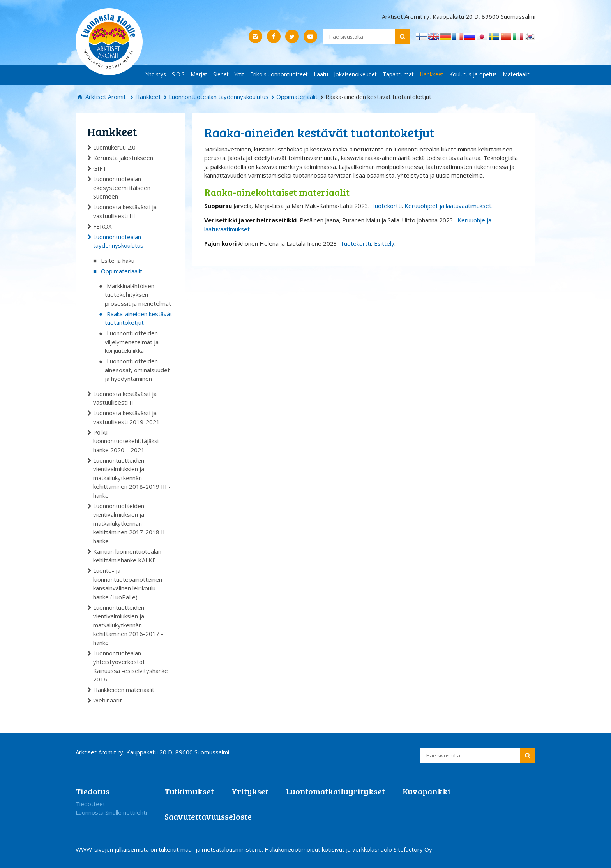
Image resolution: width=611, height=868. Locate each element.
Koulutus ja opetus (473, 74)
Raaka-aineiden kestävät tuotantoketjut (139, 318)
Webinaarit (108, 700)
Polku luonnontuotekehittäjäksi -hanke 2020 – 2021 (128, 441)
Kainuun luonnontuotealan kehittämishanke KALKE (127, 556)
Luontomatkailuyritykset (336, 791)
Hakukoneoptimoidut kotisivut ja (308, 849)
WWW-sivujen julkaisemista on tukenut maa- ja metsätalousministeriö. (170, 849)
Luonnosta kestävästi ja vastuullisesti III (125, 211)
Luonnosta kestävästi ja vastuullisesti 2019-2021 (126, 417)
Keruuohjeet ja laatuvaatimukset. (449, 206)
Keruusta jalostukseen (123, 158)
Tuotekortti (386, 206)
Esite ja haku (118, 261)
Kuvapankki (426, 791)
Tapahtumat (398, 74)
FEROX (102, 226)
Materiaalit (516, 74)
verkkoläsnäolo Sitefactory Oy (392, 849)
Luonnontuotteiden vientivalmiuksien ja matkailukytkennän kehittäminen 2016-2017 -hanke (128, 625)
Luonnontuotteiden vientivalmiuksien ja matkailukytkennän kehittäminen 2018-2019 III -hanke (132, 478)
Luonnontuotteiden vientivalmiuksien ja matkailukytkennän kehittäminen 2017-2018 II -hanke (131, 523)
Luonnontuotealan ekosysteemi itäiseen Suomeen (122, 188)
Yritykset (250, 791)
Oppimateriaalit (297, 97)
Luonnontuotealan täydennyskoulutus (219, 97)
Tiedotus (93, 791)
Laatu (321, 74)
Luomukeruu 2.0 (114, 147)
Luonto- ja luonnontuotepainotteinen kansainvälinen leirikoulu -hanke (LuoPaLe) (128, 584)
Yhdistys (156, 74)
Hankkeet (432, 74)
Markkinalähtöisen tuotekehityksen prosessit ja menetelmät (138, 295)
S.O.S (178, 74)
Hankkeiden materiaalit (124, 690)
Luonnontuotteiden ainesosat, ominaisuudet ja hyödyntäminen (137, 370)
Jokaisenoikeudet (355, 74)
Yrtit (239, 74)
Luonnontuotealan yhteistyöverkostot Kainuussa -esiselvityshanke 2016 (131, 666)
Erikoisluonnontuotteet (279, 74)
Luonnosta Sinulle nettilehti (111, 812)
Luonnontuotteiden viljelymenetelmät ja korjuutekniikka (132, 342)
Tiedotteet (90, 804)
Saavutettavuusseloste (208, 816)
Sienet (221, 74)
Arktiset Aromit (105, 97)
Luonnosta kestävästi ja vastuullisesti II (125, 398)
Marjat (199, 74)
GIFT (100, 168)
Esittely (384, 243)
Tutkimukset (189, 791)
